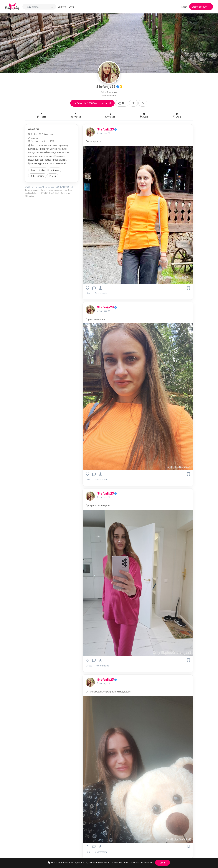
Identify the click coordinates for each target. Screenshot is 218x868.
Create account (200, 7)
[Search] (39, 7)
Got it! (163, 863)
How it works (69, 190)
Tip (122, 103)
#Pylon (53, 176)
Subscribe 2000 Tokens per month (92, 103)
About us (58, 190)
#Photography (37, 176)
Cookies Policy (146, 862)
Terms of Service (32, 190)
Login (184, 7)
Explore (62, 7)
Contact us (65, 193)
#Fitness (55, 170)
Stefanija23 (106, 129)
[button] (143, 103)
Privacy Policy (47, 190)
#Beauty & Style (38, 170)
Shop (71, 7)
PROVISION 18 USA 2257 (49, 193)
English (30, 196)
